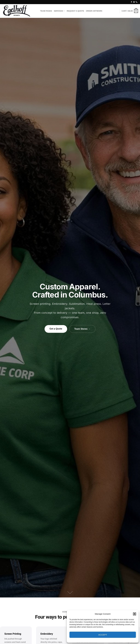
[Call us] (137, 2)
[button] (135, 614)
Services (59, 11)
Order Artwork (94, 11)
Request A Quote (75, 11)
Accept (103, 635)
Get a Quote (56, 329)
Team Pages (46, 11)
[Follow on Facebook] (131, 2)
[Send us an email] (134, 2)
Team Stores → (82, 329)
